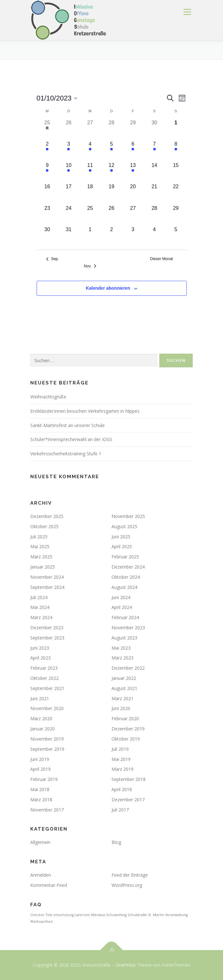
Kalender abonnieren (108, 288)
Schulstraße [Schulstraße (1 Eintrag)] (137, 915)
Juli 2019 (120, 749)
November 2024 (47, 577)
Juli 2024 (39, 597)
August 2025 (124, 526)
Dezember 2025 (47, 516)
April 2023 (40, 658)
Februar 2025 (125, 557)
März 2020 (41, 718)
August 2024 (124, 587)
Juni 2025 (121, 537)
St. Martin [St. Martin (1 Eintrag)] (156, 915)
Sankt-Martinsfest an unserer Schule (68, 425)
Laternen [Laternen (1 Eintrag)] (82, 915)
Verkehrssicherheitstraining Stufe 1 (66, 454)
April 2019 (40, 769)
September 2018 (129, 779)
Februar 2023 (44, 668)
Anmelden (41, 875)
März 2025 (41, 557)
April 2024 (122, 607)
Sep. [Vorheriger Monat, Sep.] (53, 259)
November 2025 (128, 516)
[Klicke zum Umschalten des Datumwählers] (57, 98)
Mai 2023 (121, 648)
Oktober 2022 (44, 678)
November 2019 (47, 739)
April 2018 (122, 789)
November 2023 (128, 628)
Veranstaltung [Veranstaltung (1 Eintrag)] (176, 915)
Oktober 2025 (44, 526)
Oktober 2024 (126, 577)
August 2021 (124, 688)
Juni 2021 (40, 698)
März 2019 (122, 769)
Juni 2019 (40, 759)
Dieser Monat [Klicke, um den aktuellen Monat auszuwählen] (161, 259)
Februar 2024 (125, 617)
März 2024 (41, 617)
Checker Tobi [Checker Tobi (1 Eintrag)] (41, 915)
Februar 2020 (125, 718)
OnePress (126, 965)
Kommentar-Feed (49, 885)
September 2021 (47, 688)
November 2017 (47, 810)
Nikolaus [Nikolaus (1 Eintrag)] (98, 915)
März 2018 (41, 800)
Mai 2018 (40, 789)
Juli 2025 (39, 537)
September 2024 (47, 587)
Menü (187, 12)
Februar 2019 (44, 779)
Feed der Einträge (130, 875)
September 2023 (47, 638)
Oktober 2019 (126, 739)
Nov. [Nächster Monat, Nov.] (90, 266)
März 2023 (122, 658)
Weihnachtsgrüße (48, 397)
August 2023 (124, 638)
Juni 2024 (121, 597)
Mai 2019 (121, 759)
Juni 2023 (40, 648)
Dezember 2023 (47, 628)
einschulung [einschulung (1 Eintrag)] (64, 915)
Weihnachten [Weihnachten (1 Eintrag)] (42, 921)
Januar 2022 (124, 678)
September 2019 (47, 749)
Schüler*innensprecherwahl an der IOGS (71, 439)
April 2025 (122, 546)
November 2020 (47, 708)
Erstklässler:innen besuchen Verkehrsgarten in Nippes (85, 411)
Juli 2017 (120, 810)
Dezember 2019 (128, 729)
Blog (116, 842)
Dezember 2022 (128, 668)
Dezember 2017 (128, 800)
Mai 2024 (40, 607)
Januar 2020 (43, 729)
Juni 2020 (121, 708)
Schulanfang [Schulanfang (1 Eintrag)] (116, 915)
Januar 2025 (43, 567)
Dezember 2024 (128, 567)
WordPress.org (127, 885)
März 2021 (122, 698)
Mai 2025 (40, 546)
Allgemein (40, 842)
